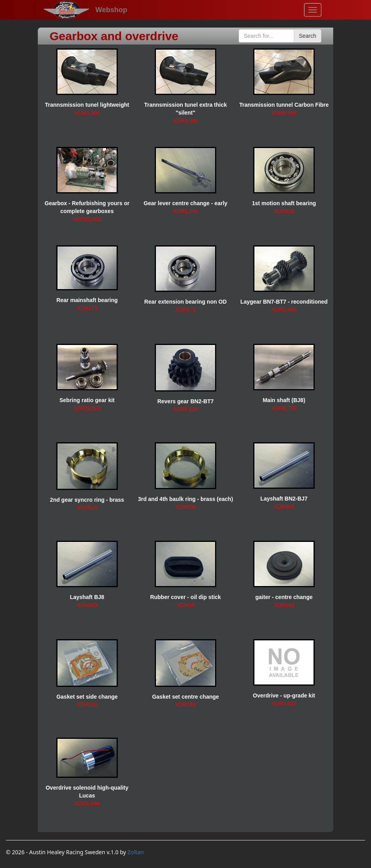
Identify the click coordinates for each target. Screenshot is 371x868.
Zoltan (136, 852)
